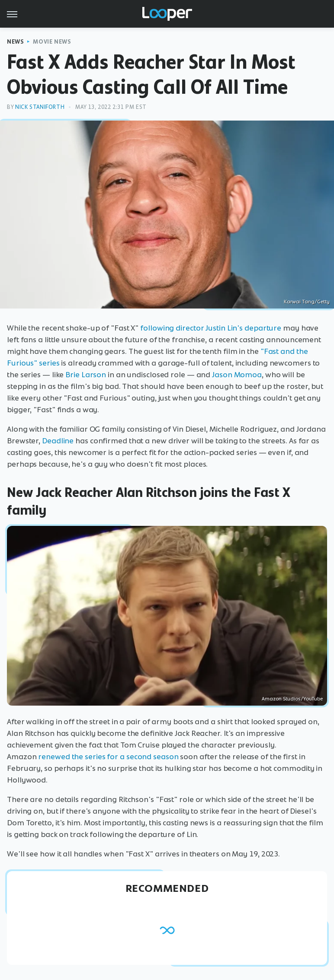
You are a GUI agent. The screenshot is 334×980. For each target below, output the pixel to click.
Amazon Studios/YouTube (292, 699)
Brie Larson (86, 375)
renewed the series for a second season (108, 757)
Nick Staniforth (40, 107)
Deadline (58, 441)
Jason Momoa (237, 375)
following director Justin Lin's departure (211, 328)
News (15, 42)
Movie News (52, 42)
